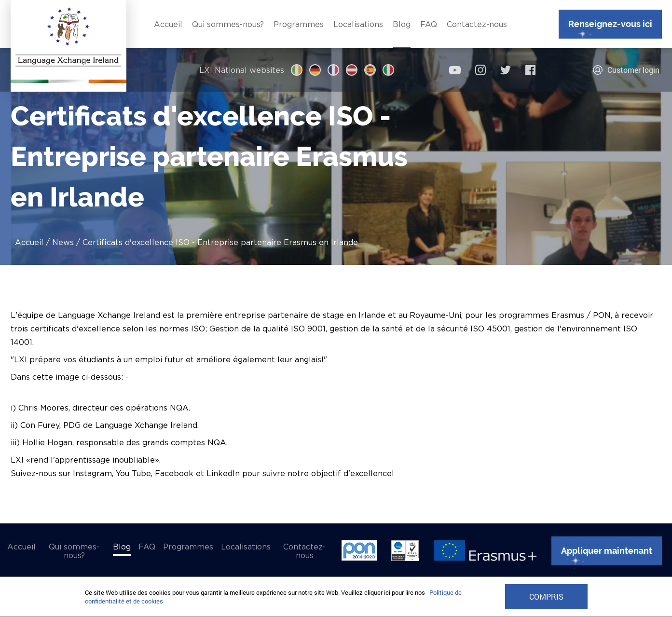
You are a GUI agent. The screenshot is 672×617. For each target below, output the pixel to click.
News (63, 242)
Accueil (29, 242)
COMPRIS (546, 597)
